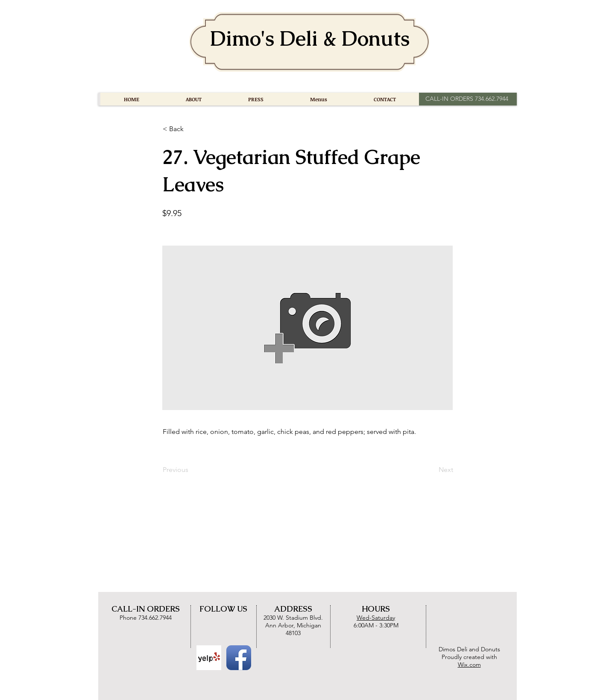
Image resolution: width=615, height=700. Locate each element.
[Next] (432, 470)
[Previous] (191, 470)
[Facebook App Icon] (239, 658)
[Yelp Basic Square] (209, 658)
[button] (191, 129)
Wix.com (469, 665)
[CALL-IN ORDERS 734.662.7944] (467, 99)
